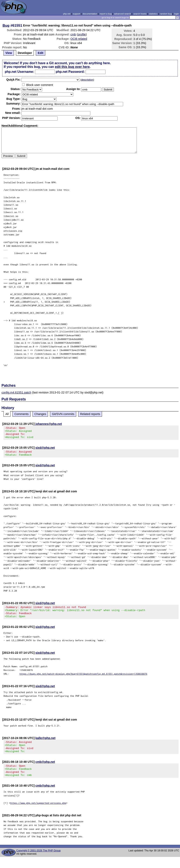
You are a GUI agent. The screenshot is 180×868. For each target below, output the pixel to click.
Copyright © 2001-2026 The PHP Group (38, 862)
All (7, 414)
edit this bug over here (72, 67)
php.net (67, 14)
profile (82, 34)
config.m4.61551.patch (16, 392)
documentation (90, 14)
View (9, 53)
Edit (40, 53)
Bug (6, 25)
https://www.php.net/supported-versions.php (38, 814)
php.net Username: (19, 72)
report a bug (106, 14)
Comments (22, 414)
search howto (140, 14)
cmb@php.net (45, 770)
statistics (153, 14)
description (87, 80)
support (77, 14)
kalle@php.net (45, 744)
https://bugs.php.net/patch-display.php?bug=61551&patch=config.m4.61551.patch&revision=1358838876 (83, 680)
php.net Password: (70, 72)
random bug (166, 14)
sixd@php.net (45, 450)
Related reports (90, 414)
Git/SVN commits (63, 414)
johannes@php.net (49, 424)
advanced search (122, 14)
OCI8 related (79, 39)
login (177, 14)
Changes (40, 414)
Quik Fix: (14, 80)
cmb (73, 34)
